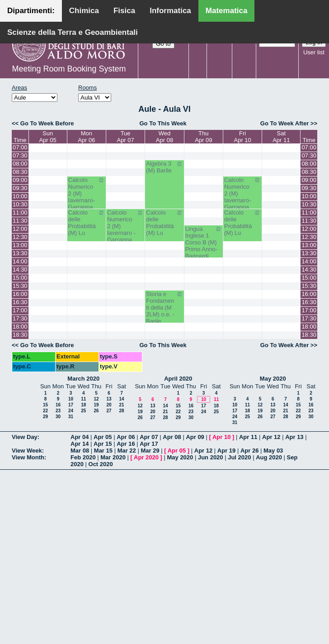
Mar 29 (150, 451)
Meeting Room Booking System (69, 69)
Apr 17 (149, 444)
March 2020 (83, 379)
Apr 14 (80, 444)
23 (58, 411)
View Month (28, 457)
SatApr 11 (281, 137)
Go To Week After (284, 123)
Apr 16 (126, 444)
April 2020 (178, 379)
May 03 (273, 451)
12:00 (20, 229)
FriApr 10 (243, 137)
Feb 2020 (83, 457)
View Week (27, 451)
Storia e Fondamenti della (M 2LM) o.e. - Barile (164, 308)
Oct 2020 (101, 464)
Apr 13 (294, 437)
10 (71, 399)
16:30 (20, 302)
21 (121, 405)
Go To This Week (163, 123)
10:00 (20, 196)
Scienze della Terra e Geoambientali (73, 32)
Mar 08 (80, 451)
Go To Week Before (47, 123)
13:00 (20, 245)
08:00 (20, 164)
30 (58, 417)
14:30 (20, 270)
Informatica (170, 11)
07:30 (20, 155)
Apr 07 (149, 437)
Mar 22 (127, 451)
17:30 (20, 318)
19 (96, 405)
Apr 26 (249, 451)
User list (314, 52)
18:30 (20, 335)
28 (121, 411)
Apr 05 (103, 437)
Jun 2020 (211, 457)
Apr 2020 (146, 457)
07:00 (20, 147)
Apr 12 (271, 437)
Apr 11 (248, 437)
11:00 (20, 212)
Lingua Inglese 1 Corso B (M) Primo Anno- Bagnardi (204, 242)
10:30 (20, 204)
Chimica (84, 11)
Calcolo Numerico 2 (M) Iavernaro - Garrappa (125, 226)
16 (58, 405)
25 (83, 411)
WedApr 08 (164, 137)
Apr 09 (195, 437)
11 (83, 399)
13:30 (20, 253)
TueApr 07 (125, 137)
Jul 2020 (239, 457)
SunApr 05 (47, 137)
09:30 (20, 188)
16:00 (20, 294)
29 (45, 417)
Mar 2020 (113, 457)
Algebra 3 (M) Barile (164, 167)
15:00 (20, 278)
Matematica (227, 11)
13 (109, 399)
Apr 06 (126, 437)
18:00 (20, 327)
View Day (25, 437)
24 (71, 411)
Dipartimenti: (31, 11)
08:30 (20, 172)
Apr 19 (226, 451)
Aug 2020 (269, 457)
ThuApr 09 (203, 137)
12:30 (20, 237)
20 (109, 405)
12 (96, 399)
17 (71, 405)
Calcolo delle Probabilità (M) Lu (87, 223)
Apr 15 (103, 444)
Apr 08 (172, 437)
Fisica (124, 11)
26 (96, 411)
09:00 (20, 180)
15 (45, 405)
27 (109, 411)
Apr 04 (80, 437)
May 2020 (273, 379)
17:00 (20, 310)
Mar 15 (103, 451)
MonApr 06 (86, 137)
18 (83, 405)
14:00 (20, 261)
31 (71, 417)
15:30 (20, 286)
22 (45, 411)
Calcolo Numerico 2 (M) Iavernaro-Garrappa (87, 193)
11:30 (20, 221)
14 (121, 399)
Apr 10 (221, 437)
